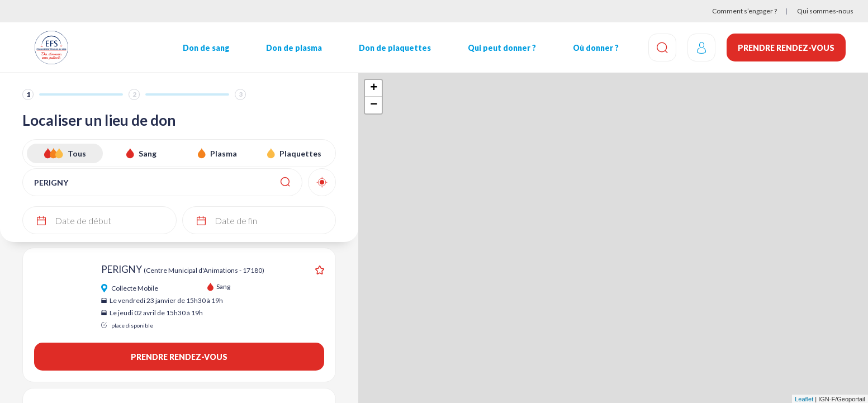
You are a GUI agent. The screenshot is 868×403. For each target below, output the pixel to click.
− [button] (374, 105)
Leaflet (804, 399)
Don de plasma (294, 48)
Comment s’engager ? (744, 11)
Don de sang (206, 48)
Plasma (224, 153)
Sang (148, 153)
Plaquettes (300, 153)
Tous (77, 153)
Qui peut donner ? (502, 48)
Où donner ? (596, 48)
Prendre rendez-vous (786, 48)
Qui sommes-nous (825, 11)
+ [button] (374, 88)
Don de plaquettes (395, 48)
